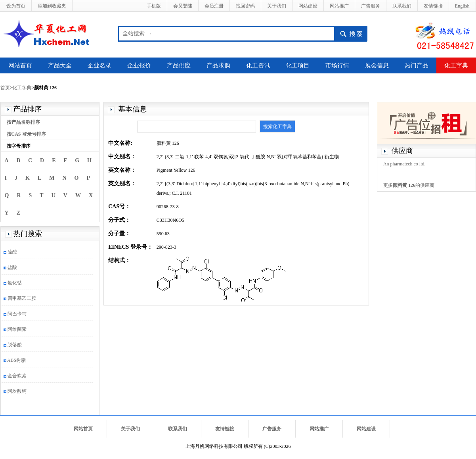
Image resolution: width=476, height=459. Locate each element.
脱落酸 (15, 345)
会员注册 (214, 6)
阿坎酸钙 (17, 391)
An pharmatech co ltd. (404, 164)
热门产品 (417, 65)
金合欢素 (17, 376)
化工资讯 (258, 65)
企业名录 (99, 65)
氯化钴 (15, 283)
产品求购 (218, 65)
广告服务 (371, 6)
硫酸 (12, 252)
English (462, 6)
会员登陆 (183, 6)
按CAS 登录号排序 (26, 134)
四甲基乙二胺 (22, 298)
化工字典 (456, 65)
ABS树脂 (16, 360)
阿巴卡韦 (17, 314)
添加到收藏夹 (52, 6)
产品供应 (179, 65)
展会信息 (377, 65)
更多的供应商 (409, 185)
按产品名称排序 (23, 122)
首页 (5, 88)
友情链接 (433, 6)
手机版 (154, 6)
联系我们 (402, 6)
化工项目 (298, 65)
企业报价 (139, 65)
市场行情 (337, 65)
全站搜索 (134, 34)
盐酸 (12, 267)
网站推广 (339, 6)
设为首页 (16, 6)
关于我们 (277, 6)
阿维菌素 (17, 329)
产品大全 (60, 65)
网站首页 (20, 65)
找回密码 (245, 6)
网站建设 (308, 6)
